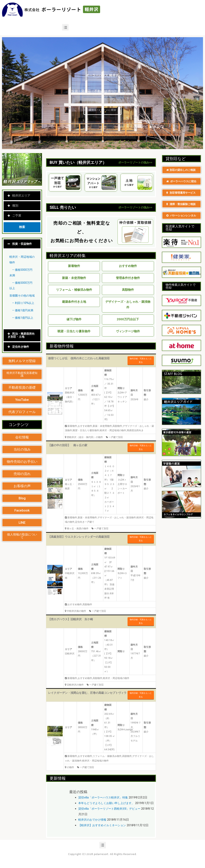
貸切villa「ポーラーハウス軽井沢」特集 (105, 797)
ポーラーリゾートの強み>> (135, 162)
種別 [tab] (13, 206)
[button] (22, 372)
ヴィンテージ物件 (128, 331)
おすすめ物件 (128, 266)
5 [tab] (111, 146)
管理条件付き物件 (128, 278)
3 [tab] (102, 146)
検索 (22, 227)
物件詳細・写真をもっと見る (141, 360)
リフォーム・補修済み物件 (74, 290)
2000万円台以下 (128, 319)
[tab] (22, 244)
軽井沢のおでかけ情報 (93, 825)
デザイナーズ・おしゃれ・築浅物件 (128, 305)
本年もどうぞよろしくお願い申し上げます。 (108, 803)
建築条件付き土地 (74, 302)
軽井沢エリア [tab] (19, 196)
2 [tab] (98, 146)
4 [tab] (107, 146)
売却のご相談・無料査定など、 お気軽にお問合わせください (82, 232)
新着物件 (74, 266)
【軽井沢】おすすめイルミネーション (104, 831)
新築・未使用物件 (74, 278)
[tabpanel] (102, 93)
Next (197, 93)
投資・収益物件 (23, 244)
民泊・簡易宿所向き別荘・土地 (22, 346)
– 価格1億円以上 (24, 329)
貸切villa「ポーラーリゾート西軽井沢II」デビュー (112, 814)
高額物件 (128, 290)
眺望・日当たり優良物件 (74, 331)
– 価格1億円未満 (24, 322)
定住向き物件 (21, 358)
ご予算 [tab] (14, 216)
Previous (8, 93)
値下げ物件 (74, 319)
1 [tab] (94, 146)
